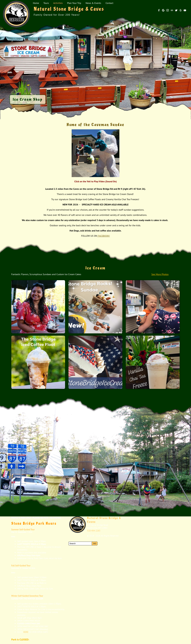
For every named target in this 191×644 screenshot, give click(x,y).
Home (36, 3)
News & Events (93, 3)
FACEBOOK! (103, 236)
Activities (58, 3)
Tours (46, 3)
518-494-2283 (94, 531)
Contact (110, 3)
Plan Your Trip (74, 3)
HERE (26, 632)
